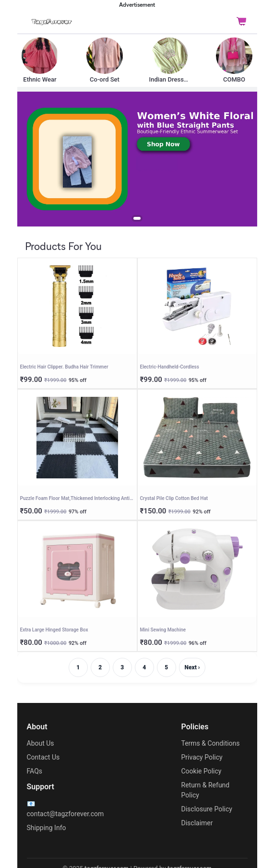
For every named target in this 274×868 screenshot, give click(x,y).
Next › (192, 667)
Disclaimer (197, 823)
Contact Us (43, 757)
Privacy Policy (202, 757)
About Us (41, 743)
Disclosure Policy (207, 809)
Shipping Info (47, 828)
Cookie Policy (202, 771)
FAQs (35, 771)
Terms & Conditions (211, 743)
